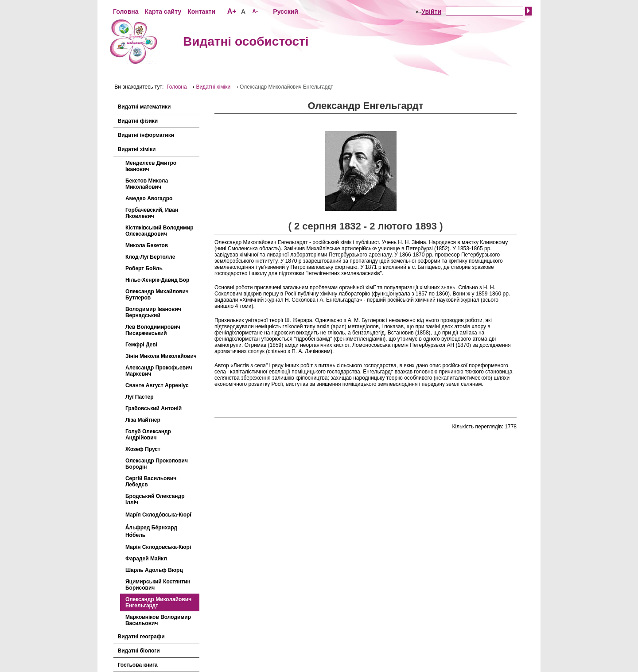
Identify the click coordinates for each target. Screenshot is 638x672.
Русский (286, 12)
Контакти (201, 12)
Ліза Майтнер (143, 420)
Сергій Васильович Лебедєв (151, 482)
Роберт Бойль (144, 268)
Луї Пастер (140, 397)
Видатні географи (141, 637)
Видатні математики (144, 107)
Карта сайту (163, 12)
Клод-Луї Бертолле (150, 257)
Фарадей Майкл (146, 559)
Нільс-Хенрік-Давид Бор (157, 280)
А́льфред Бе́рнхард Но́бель (151, 531)
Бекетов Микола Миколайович (147, 184)
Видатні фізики (138, 121)
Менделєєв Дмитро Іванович (151, 166)
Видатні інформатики (146, 135)
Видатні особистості (246, 41)
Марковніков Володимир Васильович (158, 620)
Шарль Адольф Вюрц (154, 570)
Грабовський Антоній (154, 408)
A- (255, 12)
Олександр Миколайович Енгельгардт (158, 602)
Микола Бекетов (147, 245)
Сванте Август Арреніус (157, 385)
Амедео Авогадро (149, 198)
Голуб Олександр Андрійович (148, 435)
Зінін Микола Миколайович (161, 356)
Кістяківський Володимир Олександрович (159, 231)
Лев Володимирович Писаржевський (153, 330)
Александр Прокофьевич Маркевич (159, 371)
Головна (126, 12)
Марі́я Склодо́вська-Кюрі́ (158, 515)
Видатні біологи (139, 651)
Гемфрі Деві (141, 345)
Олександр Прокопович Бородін (157, 464)
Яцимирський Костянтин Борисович (158, 585)
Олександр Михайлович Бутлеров (157, 295)
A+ (232, 11)
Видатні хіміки (213, 87)
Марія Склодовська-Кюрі (158, 547)
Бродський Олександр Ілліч (155, 499)
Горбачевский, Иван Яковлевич (152, 213)
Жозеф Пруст (143, 449)
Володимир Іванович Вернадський (153, 312)
